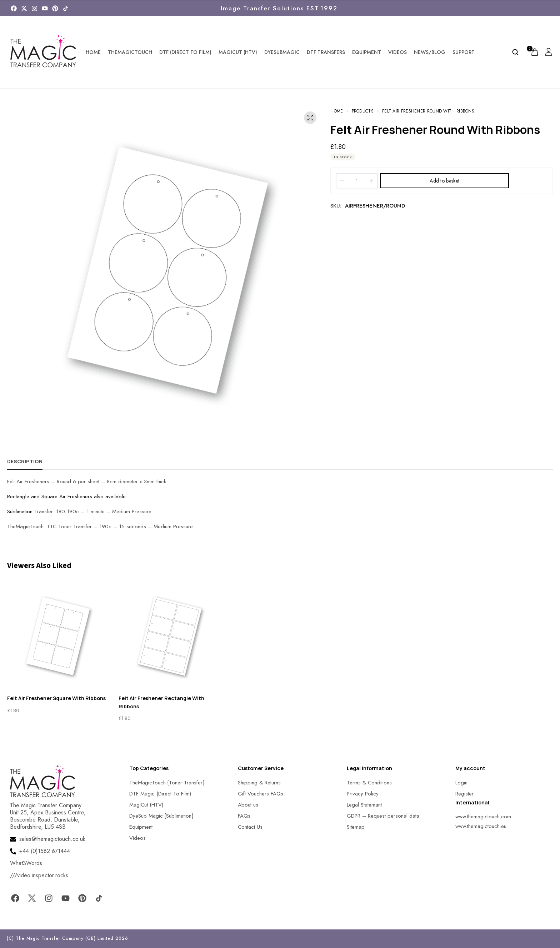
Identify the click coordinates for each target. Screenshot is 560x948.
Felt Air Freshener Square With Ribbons (56, 698)
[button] (14, 934)
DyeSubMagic (282, 52)
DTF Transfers (326, 52)
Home (93, 52)
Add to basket (444, 181)
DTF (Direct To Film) (185, 52)
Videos (397, 52)
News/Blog (430, 52)
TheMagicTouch (130, 52)
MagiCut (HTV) (238, 52)
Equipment (367, 52)
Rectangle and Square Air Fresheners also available (66, 497)
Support (464, 52)
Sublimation (20, 512)
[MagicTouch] (66, 8)
